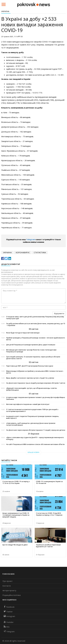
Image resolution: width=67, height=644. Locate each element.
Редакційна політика (12, 595)
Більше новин (33, 452)
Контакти (7, 586)
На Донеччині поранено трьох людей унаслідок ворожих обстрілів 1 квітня (36, 383)
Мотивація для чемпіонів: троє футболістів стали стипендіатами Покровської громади (31, 351)
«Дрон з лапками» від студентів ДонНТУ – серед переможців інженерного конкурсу (35, 438)
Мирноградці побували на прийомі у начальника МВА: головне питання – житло (35, 372)
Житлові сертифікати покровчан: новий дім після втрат (28, 404)
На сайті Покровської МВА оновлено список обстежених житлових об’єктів (35, 444)
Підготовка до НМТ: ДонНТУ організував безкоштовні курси (30, 366)
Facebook (9, 607)
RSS (7, 627)
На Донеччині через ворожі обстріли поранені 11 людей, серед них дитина (36, 430)
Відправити (59, 313)
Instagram (9, 616)
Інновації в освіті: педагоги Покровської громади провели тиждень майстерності (32, 417)
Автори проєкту (9, 590)
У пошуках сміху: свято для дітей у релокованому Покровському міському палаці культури (35, 318)
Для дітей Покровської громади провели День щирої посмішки (31, 345)
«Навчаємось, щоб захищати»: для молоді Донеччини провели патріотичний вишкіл (31, 424)
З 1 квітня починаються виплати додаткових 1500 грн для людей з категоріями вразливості (32, 410)
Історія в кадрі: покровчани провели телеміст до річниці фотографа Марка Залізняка (36, 398)
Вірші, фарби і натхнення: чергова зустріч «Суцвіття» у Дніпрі (30, 378)
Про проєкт (8, 581)
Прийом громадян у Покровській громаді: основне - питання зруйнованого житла (36, 339)
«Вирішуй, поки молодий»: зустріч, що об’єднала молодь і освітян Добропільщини (32, 389)
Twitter (8, 612)
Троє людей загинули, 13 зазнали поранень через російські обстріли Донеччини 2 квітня (33, 358)
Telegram (31, 239)
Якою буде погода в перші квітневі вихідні (23, 333)
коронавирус (23, 252)
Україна (5, 11)
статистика (40, 252)
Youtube (9, 622)
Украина (7, 252)
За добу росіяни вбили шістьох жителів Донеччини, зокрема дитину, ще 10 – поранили (36, 324)
